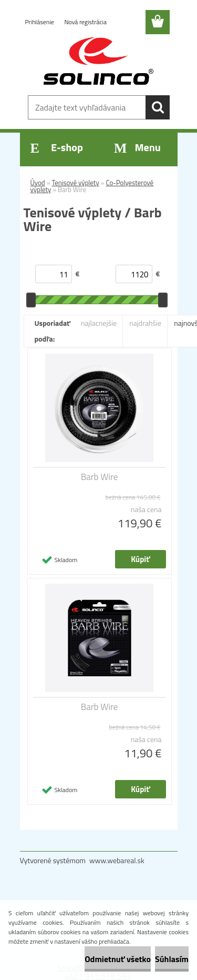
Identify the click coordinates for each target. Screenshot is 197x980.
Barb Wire (100, 477)
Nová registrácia (85, 22)
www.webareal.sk (117, 860)
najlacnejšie (99, 323)
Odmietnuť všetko (118, 959)
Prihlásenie (40, 22)
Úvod (38, 183)
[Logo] (98, 62)
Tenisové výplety (76, 183)
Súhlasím (172, 959)
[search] (158, 107)
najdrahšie (145, 323)
